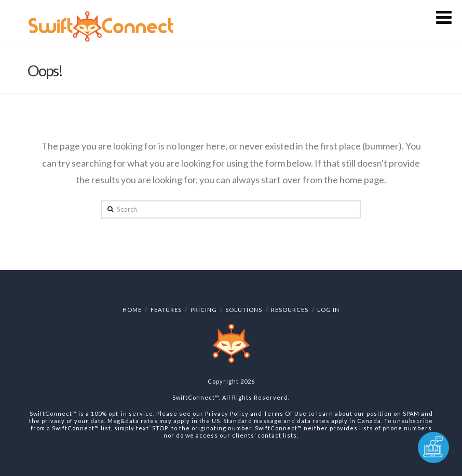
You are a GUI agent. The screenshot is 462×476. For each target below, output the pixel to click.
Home (132, 310)
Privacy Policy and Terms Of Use (256, 413)
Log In (328, 310)
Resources (290, 310)
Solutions (244, 310)
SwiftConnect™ (196, 397)
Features (166, 310)
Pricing (204, 310)
